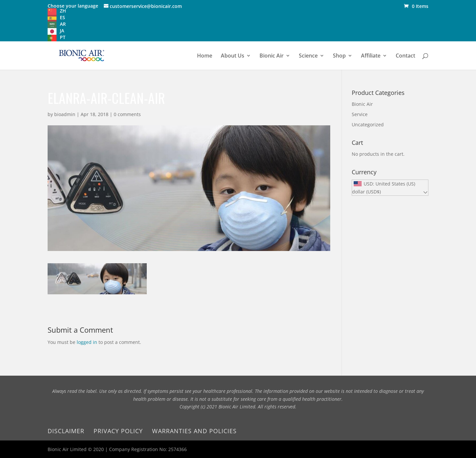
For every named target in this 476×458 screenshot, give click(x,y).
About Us (233, 56)
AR (63, 24)
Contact (405, 56)
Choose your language (73, 6)
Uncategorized (368, 125)
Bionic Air (272, 56)
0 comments (127, 114)
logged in (87, 342)
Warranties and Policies (194, 431)
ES (62, 17)
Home (205, 56)
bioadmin (65, 114)
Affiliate (371, 56)
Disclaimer (66, 431)
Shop (339, 56)
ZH (63, 11)
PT (63, 37)
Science (308, 56)
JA (62, 31)
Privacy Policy (118, 431)
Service (360, 114)
